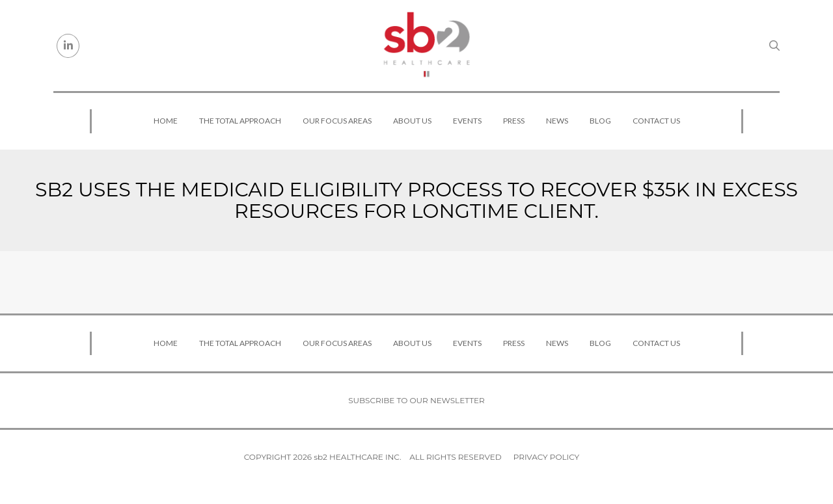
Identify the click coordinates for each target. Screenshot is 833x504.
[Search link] (774, 46)
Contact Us (656, 121)
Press (514, 121)
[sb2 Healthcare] (426, 46)
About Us (412, 121)
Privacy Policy (546, 457)
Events (467, 121)
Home (166, 121)
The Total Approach (240, 121)
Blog (600, 121)
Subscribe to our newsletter (416, 400)
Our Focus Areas (337, 121)
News (557, 121)
